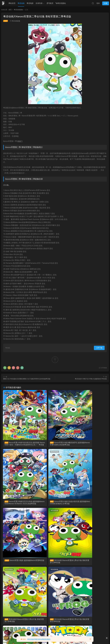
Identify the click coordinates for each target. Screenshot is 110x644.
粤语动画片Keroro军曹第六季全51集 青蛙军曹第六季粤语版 (19, 563)
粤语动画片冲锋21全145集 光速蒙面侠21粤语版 (91, 379)
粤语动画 (21, 3)
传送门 (20, 141)
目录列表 (39, 3)
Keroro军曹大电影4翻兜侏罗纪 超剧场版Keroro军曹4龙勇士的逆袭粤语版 (55, 444)
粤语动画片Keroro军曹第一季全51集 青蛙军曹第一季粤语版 (55, 622)
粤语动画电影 (9, 393)
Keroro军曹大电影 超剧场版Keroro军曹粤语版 (55, 503)
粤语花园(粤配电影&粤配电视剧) (39, 639)
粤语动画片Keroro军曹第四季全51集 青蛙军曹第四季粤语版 (90, 563)
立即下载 (99, 348)
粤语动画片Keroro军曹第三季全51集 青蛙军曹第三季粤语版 (19, 622)
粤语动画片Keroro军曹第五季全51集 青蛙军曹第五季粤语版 (55, 563)
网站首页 (12, 3)
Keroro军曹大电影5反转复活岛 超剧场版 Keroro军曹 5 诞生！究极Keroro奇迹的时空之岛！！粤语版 (20, 444)
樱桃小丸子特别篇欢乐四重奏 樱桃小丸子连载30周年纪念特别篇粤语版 (27, 379)
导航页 (50, 3)
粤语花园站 (61, 3)
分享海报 (103, 368)
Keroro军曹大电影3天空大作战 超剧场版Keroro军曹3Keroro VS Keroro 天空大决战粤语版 (90, 444)
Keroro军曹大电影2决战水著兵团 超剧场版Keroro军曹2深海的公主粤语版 (19, 503)
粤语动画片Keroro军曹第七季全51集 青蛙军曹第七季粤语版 (90, 503)
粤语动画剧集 (16, 21)
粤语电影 (30, 3)
